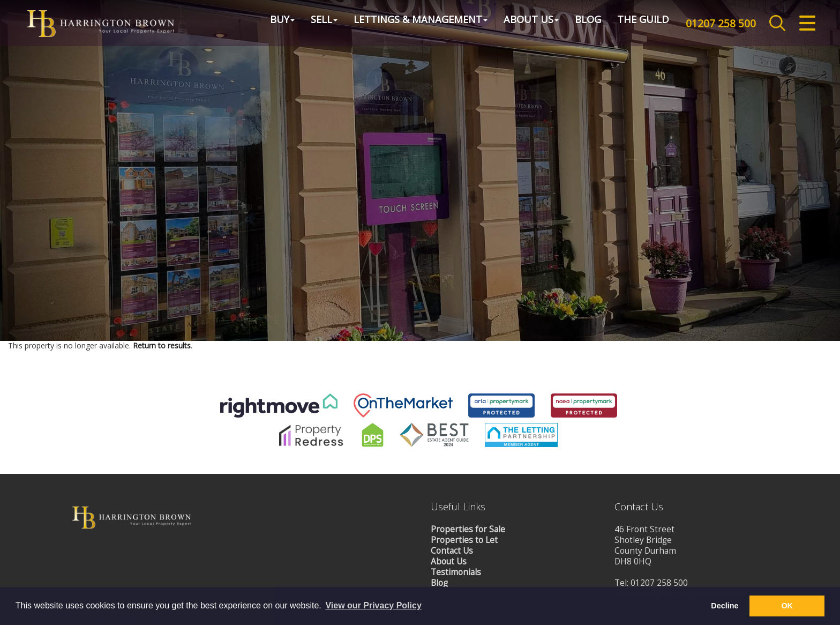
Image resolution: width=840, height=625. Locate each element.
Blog (578, 24)
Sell (314, 24)
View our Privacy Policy (373, 605)
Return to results (162, 442)
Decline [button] (725, 606)
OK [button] (787, 606)
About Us (521, 24)
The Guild (633, 24)
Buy (272, 24)
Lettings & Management (410, 24)
